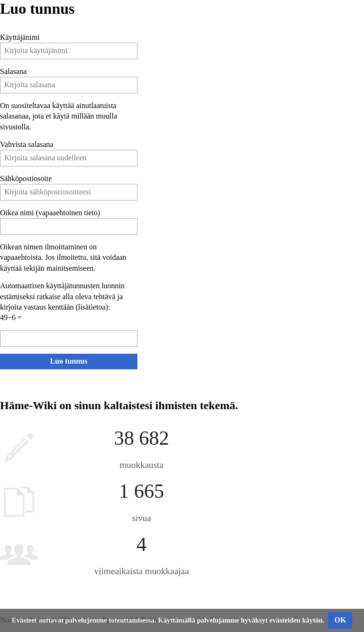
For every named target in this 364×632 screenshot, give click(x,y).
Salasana (13, 71)
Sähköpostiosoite (26, 179)
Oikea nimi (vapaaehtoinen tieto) (50, 213)
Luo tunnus (69, 361)
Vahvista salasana (27, 144)
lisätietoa (92, 307)
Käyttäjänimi (20, 37)
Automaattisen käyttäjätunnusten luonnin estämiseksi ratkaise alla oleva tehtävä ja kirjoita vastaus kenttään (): (62, 296)
